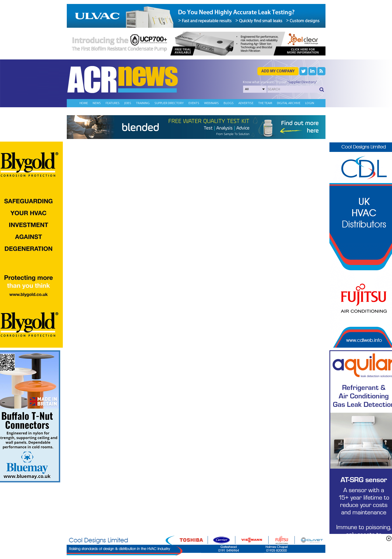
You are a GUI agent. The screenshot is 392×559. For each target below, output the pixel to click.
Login (310, 103)
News (97, 103)
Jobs (128, 103)
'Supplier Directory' (302, 82)
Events (194, 103)
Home (84, 103)
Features (113, 103)
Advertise (246, 103)
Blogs (229, 103)
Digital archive (289, 103)
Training (143, 103)
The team (265, 103)
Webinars (211, 103)
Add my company (278, 71)
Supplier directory (169, 103)
